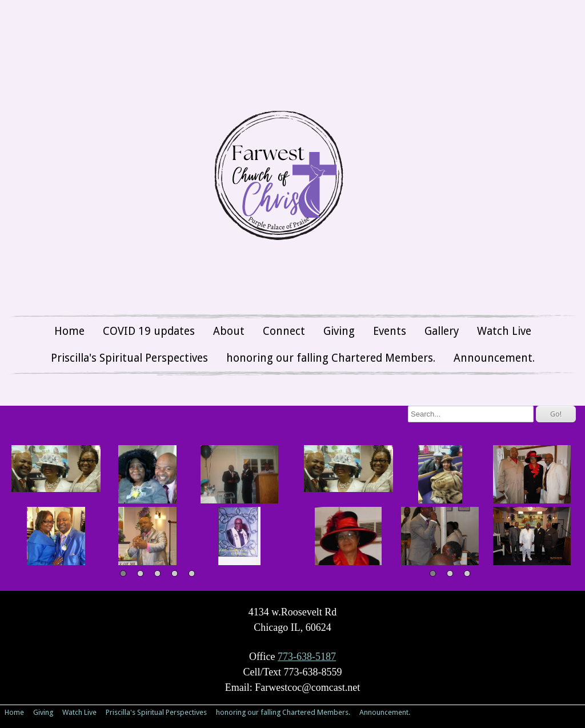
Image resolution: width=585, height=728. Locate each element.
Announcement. (494, 358)
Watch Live (504, 331)
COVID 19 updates (149, 331)
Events (390, 331)
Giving (339, 331)
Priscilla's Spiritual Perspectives (129, 358)
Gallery (442, 331)
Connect (284, 331)
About (229, 331)
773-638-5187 (307, 657)
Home (69, 331)
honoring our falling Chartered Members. (331, 358)
